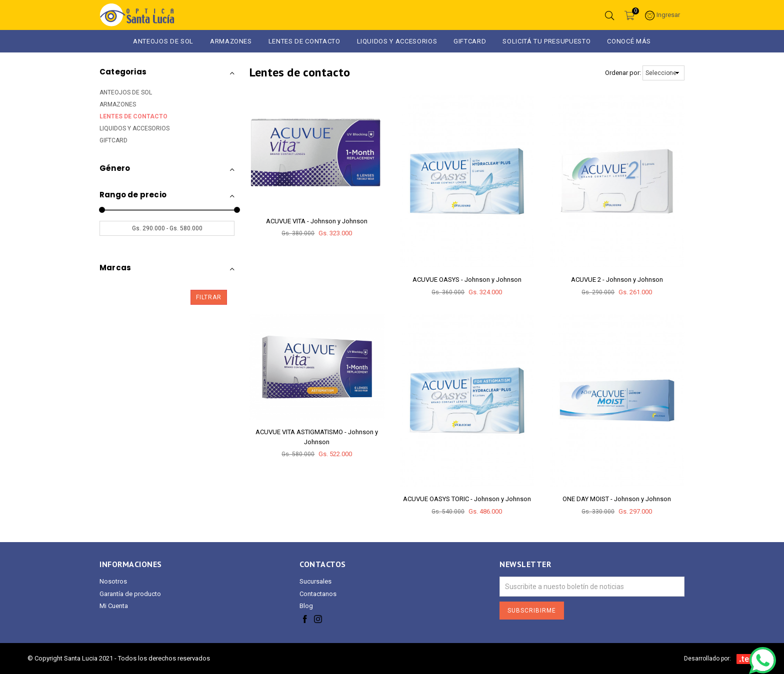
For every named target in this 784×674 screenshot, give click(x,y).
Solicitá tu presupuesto (546, 41)
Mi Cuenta (114, 606)
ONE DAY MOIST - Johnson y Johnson (617, 499)
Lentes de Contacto (304, 41)
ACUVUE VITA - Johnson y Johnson (317, 221)
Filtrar (209, 297)
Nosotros (113, 581)
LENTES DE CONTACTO (133, 116)
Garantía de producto (130, 594)
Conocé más (629, 41)
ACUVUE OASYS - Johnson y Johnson (467, 280)
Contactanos (318, 594)
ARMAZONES (231, 41)
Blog (306, 606)
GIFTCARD (470, 41)
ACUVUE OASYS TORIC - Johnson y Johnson (467, 499)
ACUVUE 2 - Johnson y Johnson (617, 280)
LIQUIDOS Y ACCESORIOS (397, 41)
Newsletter (525, 564)
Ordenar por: (623, 73)
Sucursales (315, 581)
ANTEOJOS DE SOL (163, 41)
